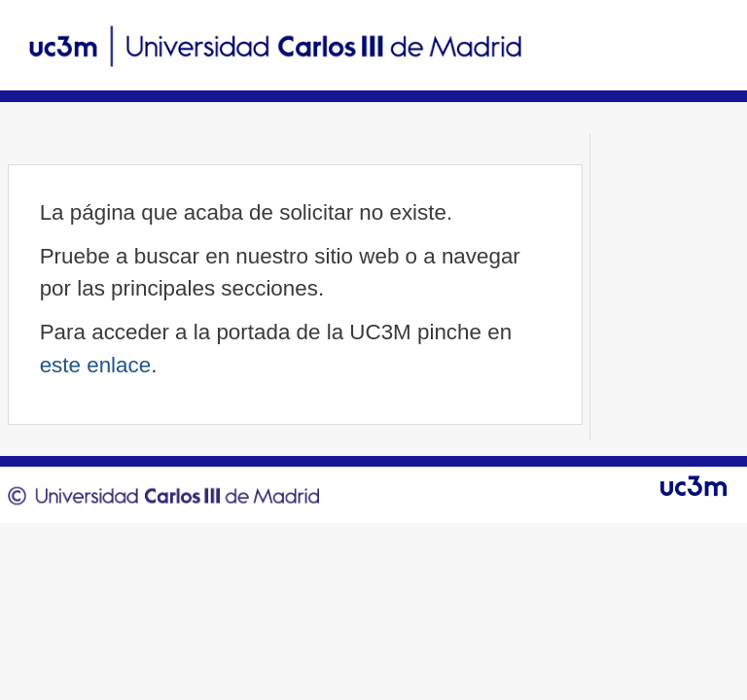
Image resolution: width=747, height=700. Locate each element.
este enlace (96, 365)
